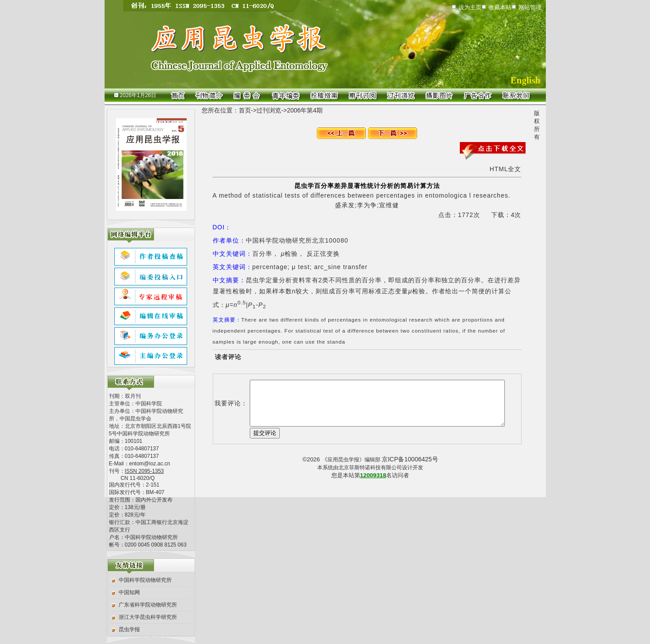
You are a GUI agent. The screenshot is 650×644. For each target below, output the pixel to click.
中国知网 (129, 592)
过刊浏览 (269, 110)
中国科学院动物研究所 (145, 580)
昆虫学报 (129, 629)
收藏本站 (500, 7)
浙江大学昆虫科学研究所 (148, 617)
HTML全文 (505, 169)
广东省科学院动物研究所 (148, 605)
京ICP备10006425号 (410, 459)
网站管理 (530, 7)
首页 (245, 110)
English (526, 80)
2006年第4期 (305, 110)
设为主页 (470, 7)
